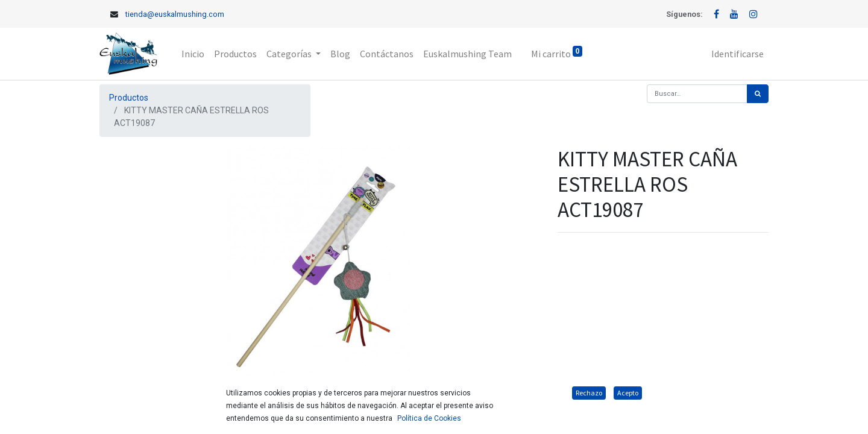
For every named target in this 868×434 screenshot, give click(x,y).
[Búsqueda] (758, 94)
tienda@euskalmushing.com (175, 14)
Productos (129, 98)
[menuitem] (193, 54)
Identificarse (737, 54)
